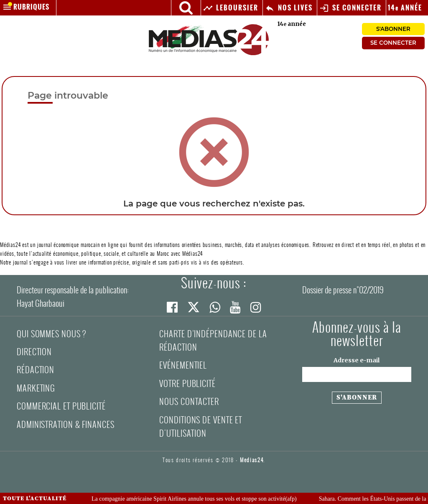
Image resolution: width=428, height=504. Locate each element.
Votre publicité (187, 383)
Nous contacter (189, 401)
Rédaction (36, 370)
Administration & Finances (66, 424)
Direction (34, 352)
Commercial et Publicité (61, 406)
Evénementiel (183, 365)
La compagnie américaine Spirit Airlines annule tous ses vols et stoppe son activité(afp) (197, 499)
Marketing (36, 388)
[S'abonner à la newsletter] (357, 398)
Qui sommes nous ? (51, 334)
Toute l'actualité (35, 499)
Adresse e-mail (357, 360)
